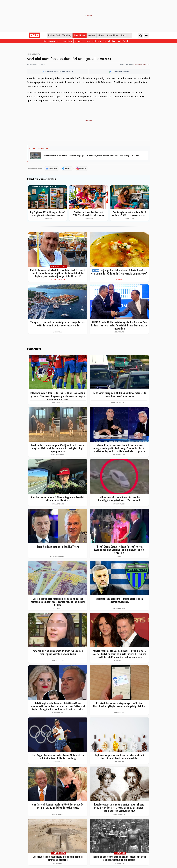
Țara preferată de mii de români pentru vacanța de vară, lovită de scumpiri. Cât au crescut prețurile (58, 324)
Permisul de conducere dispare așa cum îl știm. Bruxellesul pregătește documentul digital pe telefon (119, 705)
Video (101, 35)
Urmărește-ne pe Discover (120, 72)
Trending (67, 35)
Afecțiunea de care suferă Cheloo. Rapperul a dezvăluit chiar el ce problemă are (58, 499)
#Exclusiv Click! (58, 267)
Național (99, 41)
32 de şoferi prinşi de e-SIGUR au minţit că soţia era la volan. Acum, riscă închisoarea (119, 395)
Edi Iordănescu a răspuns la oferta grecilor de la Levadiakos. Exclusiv (119, 600)
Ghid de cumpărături (42, 179)
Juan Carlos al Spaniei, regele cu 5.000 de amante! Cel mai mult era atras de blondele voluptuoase (58, 806)
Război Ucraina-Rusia (52, 41)
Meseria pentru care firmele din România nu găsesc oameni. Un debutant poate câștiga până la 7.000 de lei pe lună (58, 602)
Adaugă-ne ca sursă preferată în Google (57, 72)
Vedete (92, 35)
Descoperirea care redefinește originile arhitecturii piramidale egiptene (58, 858)
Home (29, 54)
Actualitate (80, 35)
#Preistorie (120, 853)
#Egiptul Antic (58, 853)
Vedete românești (58, 280)
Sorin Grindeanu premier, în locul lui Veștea (58, 547)
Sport (124, 35)
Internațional (67, 41)
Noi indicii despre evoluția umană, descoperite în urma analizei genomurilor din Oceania (119, 858)
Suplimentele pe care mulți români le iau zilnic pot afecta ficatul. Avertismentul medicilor (119, 757)
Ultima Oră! (54, 35)
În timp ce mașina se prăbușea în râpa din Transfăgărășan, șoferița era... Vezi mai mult (119, 499)
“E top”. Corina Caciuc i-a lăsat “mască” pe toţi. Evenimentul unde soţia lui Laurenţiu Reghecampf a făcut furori (119, 550)
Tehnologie (89, 41)
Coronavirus (117, 41)
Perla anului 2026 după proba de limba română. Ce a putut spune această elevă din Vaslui (58, 653)
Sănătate (107, 41)
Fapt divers (79, 41)
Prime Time (112, 35)
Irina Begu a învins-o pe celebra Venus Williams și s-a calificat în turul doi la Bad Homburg (58, 757)
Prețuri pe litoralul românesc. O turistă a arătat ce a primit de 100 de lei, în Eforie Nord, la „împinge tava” (119, 272)
